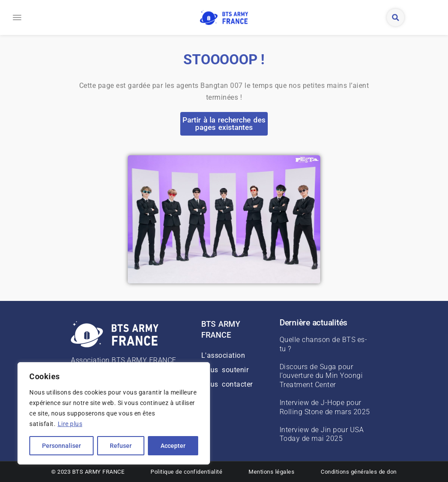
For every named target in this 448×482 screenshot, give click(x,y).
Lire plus (70, 424)
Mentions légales (271, 472)
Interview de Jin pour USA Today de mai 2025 (322, 434)
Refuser (121, 446)
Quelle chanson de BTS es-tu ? (324, 344)
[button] (14, 17)
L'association (223, 355)
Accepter (173, 446)
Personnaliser (61, 446)
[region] (114, 413)
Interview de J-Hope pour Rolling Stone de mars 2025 (325, 407)
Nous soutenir (225, 370)
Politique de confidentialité (186, 472)
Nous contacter (227, 384)
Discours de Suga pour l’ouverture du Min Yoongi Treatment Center (321, 376)
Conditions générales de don (359, 472)
